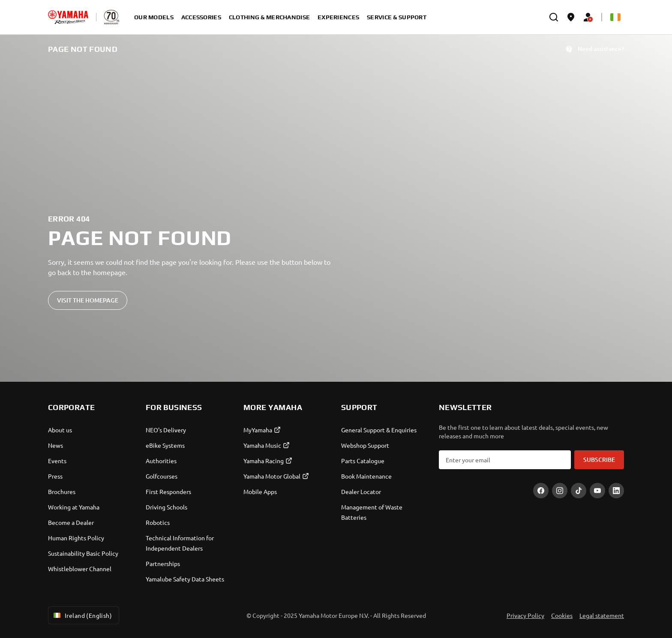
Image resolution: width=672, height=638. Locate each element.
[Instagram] (560, 491)
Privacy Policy (525, 615)
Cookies (562, 615)
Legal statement (602, 615)
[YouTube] (597, 491)
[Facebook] (541, 491)
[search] (554, 17)
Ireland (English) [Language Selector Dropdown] (82, 615)
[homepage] (68, 17)
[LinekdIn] (616, 491)
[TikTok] (579, 491)
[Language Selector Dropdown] (615, 17)
